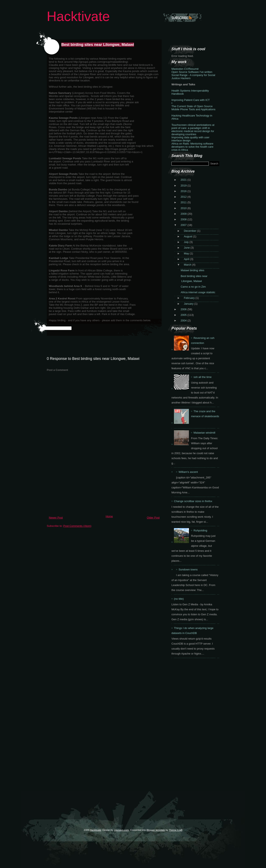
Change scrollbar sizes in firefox (193, 501)
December (191, 231)
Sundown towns (188, 569)
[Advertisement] (78, 484)
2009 (184, 214)
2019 (184, 186)
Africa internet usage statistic (198, 292)
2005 (184, 315)
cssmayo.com (121, 830)
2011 (184, 202)
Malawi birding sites (192, 270)
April (187, 259)
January (189, 304)
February (190, 298)
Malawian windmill (204, 433)
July (187, 242)
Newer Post (56, 518)
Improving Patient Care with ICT (191, 100)
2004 (184, 321)
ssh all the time (203, 377)
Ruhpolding (200, 530)
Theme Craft (175, 830)
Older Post (153, 518)
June (187, 248)
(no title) (179, 599)
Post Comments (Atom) (77, 526)
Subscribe (182, 18)
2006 (184, 309)
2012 (184, 197)
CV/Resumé (191, 69)
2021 (184, 180)
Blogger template (156, 830)
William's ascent (188, 472)
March (188, 265)
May (187, 253)
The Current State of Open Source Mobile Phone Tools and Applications (193, 108)
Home (109, 516)
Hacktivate (78, 16)
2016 (184, 191)
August (188, 236)
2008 (184, 219)
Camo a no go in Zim (193, 287)
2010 (184, 208)
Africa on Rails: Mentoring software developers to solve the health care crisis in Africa (192, 147)
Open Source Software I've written (192, 72)
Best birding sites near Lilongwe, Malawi (98, 45)
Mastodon (177, 69)
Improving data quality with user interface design (190, 139)
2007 (184, 225)
